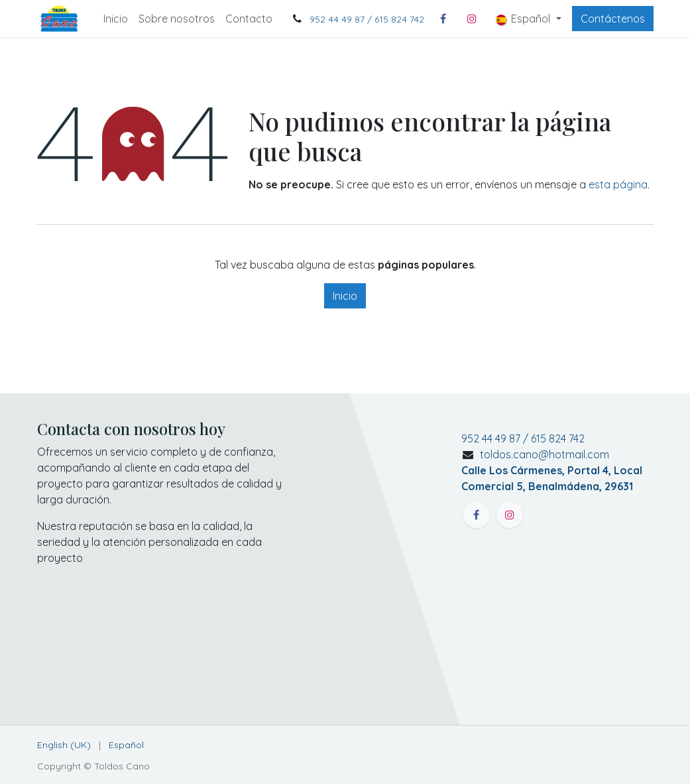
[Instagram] (472, 19)
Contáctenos (613, 19)
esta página (618, 184)
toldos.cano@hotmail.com (552, 470)
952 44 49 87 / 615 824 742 (367, 19)
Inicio (345, 296)
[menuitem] (116, 19)
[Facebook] (443, 19)
